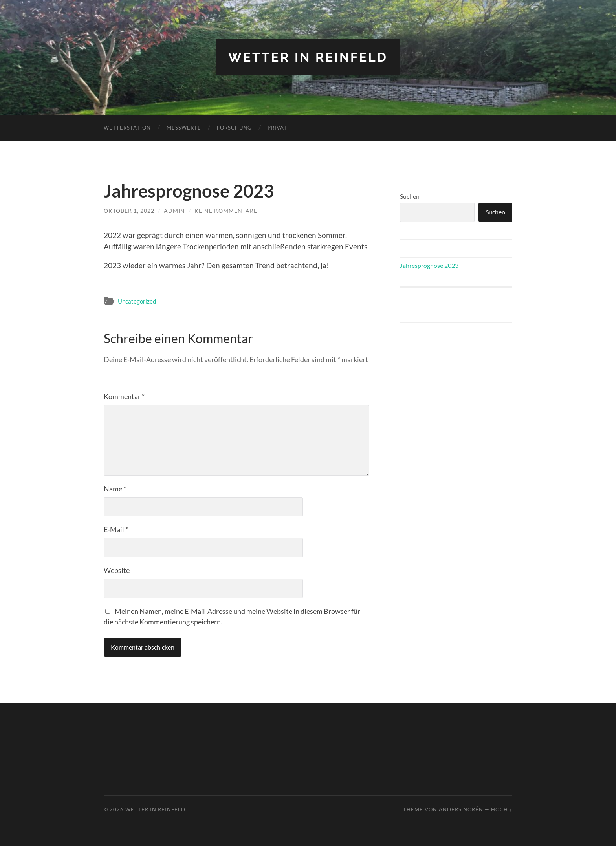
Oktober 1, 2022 (129, 211)
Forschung (234, 128)
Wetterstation (127, 128)
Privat (277, 128)
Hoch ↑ (502, 809)
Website (117, 570)
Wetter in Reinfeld (308, 57)
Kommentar (124, 396)
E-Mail (116, 529)
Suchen (410, 196)
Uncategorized (137, 301)
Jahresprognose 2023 (429, 265)
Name (115, 489)
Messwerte (184, 128)
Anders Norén (461, 809)
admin (174, 211)
